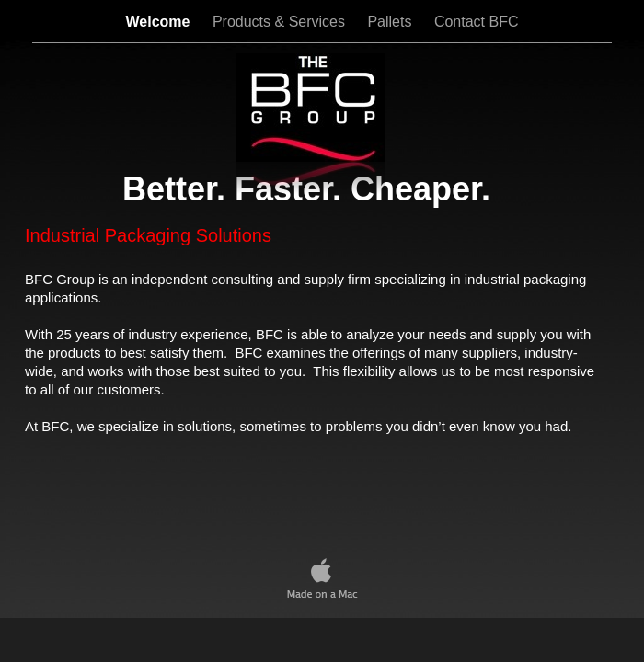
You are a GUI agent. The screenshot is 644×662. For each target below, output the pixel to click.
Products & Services (281, 22)
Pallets (391, 22)
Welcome (160, 22)
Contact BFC (477, 22)
